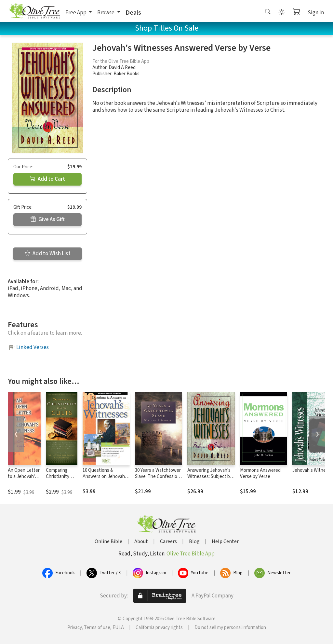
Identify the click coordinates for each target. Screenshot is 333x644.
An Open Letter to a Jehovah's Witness (24, 476)
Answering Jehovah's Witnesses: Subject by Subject (210, 476)
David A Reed (122, 68)
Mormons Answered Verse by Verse (260, 473)
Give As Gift (48, 219)
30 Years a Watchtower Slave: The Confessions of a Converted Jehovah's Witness (159, 480)
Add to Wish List (48, 254)
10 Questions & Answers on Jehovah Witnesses (104, 476)
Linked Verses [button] (33, 347)
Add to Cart (47, 179)
